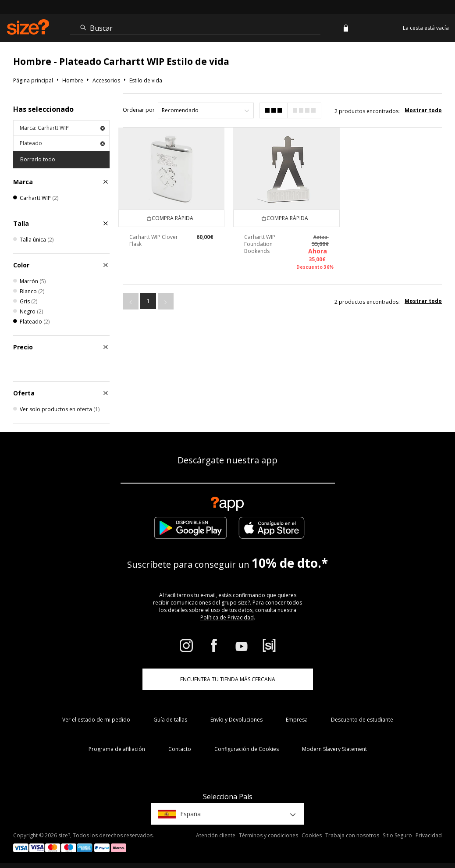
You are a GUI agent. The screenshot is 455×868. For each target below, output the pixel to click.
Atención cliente (216, 835)
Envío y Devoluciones (236, 720)
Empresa (297, 720)
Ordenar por (139, 110)
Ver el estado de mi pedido (96, 720)
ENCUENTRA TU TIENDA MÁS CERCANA (228, 679)
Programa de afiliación (117, 749)
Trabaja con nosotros (352, 835)
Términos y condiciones (268, 835)
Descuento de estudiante (362, 720)
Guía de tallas (170, 720)
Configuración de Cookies (247, 749)
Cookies (312, 835)
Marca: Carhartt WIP (62, 128)
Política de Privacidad (227, 617)
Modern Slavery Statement (334, 749)
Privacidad (429, 835)
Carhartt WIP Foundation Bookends (260, 244)
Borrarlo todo (38, 159)
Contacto (180, 749)
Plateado (62, 143)
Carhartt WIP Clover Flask (154, 240)
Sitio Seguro (397, 835)
